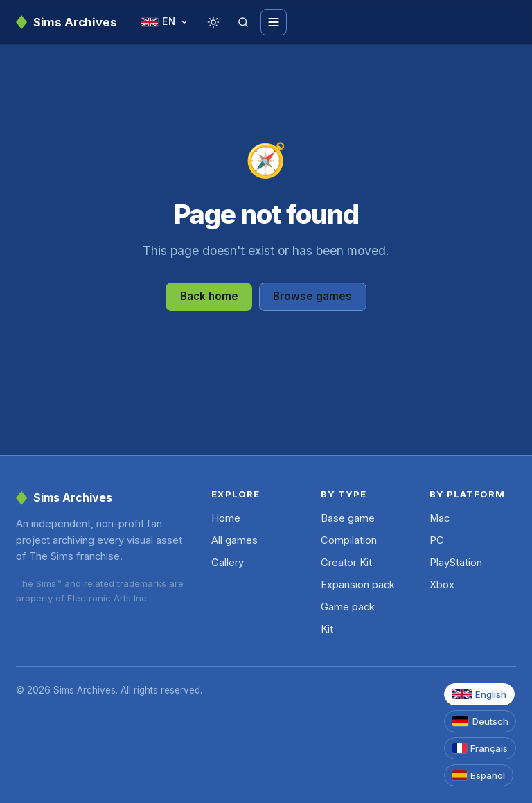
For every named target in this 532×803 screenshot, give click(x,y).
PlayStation (456, 563)
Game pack (348, 607)
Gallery (228, 563)
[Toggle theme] (213, 22)
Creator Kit (346, 563)
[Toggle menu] (274, 22)
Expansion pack (358, 585)
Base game (348, 518)
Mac (440, 518)
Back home (209, 296)
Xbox (442, 585)
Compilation (349, 540)
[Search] (243, 22)
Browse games (312, 296)
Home (226, 518)
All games (234, 540)
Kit (327, 629)
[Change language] (165, 23)
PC (437, 540)
